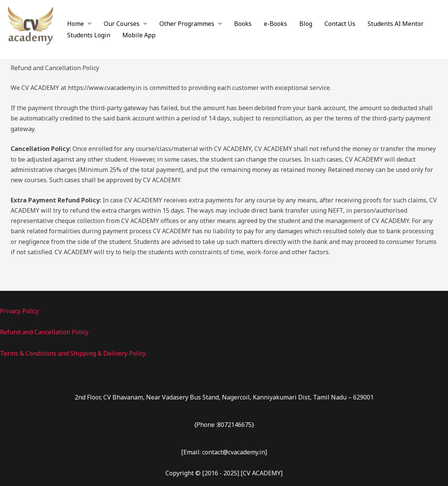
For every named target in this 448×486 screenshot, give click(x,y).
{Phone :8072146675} (224, 425)
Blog (306, 24)
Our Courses (122, 24)
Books (243, 24)
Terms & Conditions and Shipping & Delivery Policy (73, 353)
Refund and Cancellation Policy (44, 332)
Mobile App (139, 35)
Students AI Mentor (396, 24)
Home (75, 24)
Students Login (89, 35)
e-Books (275, 24)
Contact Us (340, 24)
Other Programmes (187, 24)
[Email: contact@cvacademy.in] (224, 452)
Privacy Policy (19, 311)
